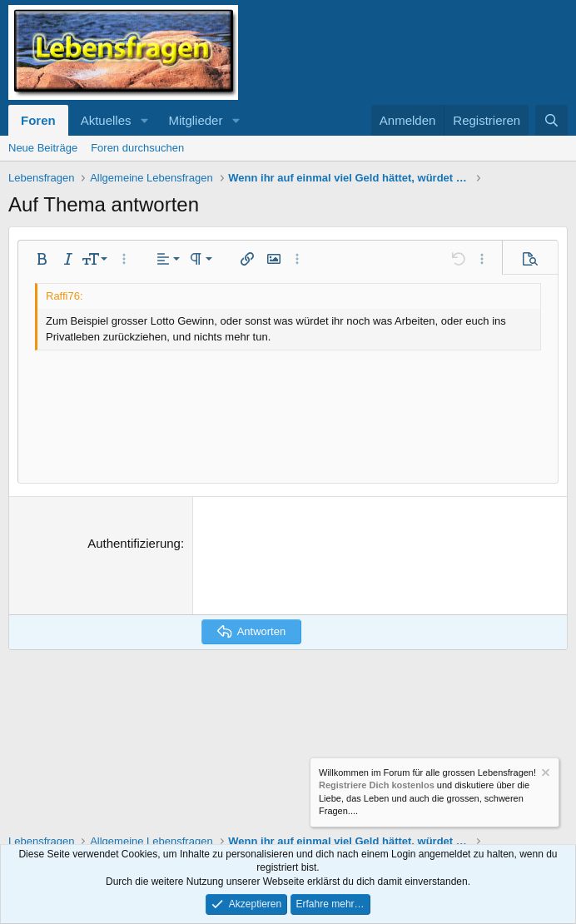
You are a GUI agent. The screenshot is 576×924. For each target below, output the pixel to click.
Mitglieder (195, 120)
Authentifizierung (134, 543)
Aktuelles (106, 120)
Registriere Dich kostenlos (377, 786)
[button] (144, 120)
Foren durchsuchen (137, 148)
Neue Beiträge (43, 148)
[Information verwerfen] (544, 775)
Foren (38, 120)
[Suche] (551, 120)
